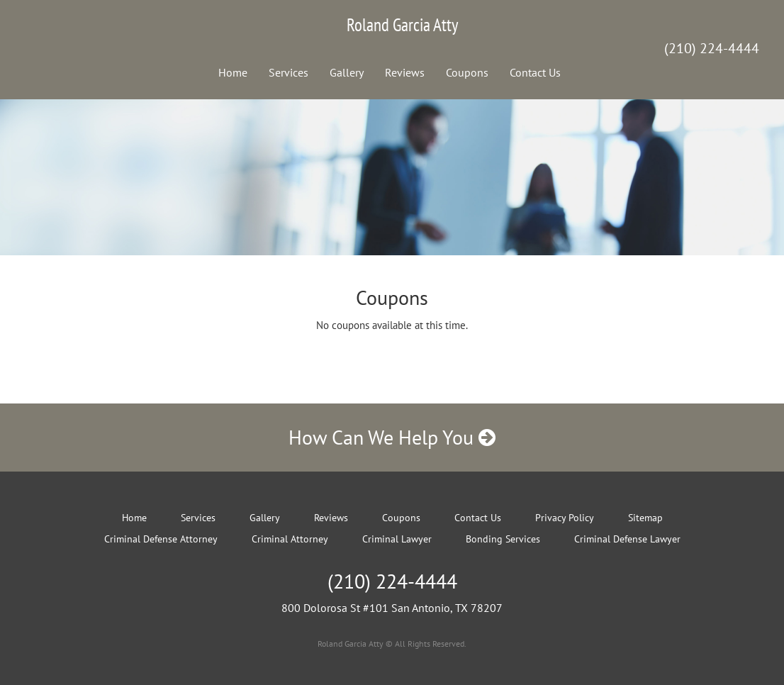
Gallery (347, 72)
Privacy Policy (565, 518)
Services (289, 72)
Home (233, 72)
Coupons (467, 72)
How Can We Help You (392, 437)
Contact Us (535, 72)
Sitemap (645, 518)
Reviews (405, 72)
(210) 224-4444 (712, 48)
